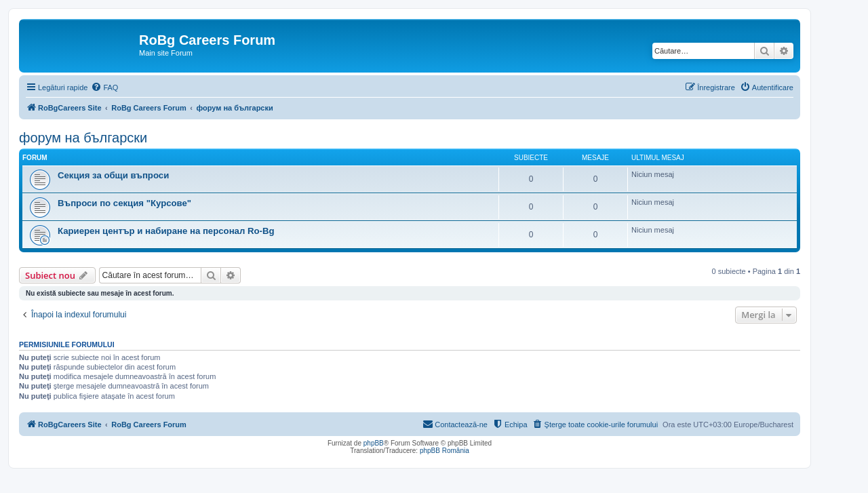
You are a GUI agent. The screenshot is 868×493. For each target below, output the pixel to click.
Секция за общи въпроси (113, 175)
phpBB (374, 443)
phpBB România (445, 451)
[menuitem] (104, 87)
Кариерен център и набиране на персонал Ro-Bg (166, 231)
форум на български (83, 138)
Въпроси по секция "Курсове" (124, 203)
